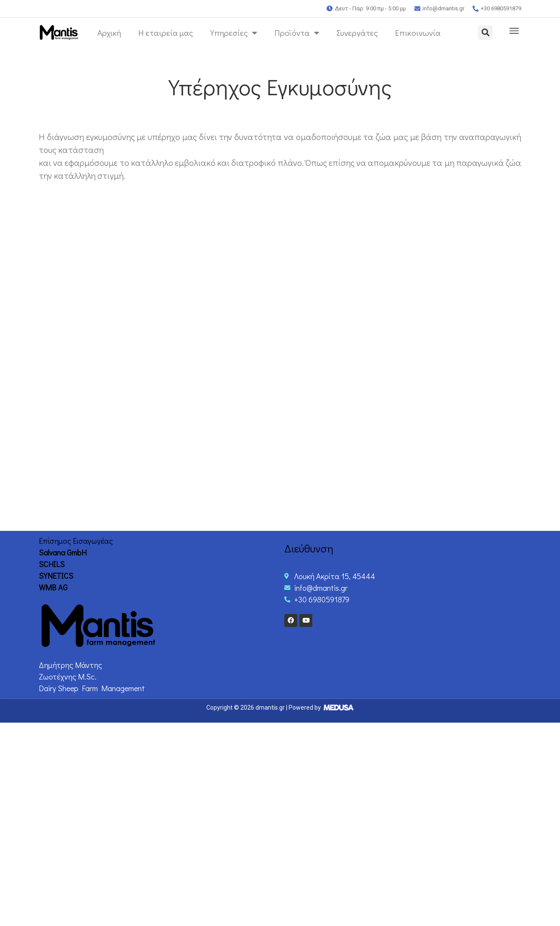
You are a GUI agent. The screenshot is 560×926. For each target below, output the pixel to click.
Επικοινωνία (418, 33)
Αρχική (109, 33)
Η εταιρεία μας (166, 33)
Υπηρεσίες (234, 33)
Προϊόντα (297, 33)
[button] (485, 33)
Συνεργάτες (357, 33)
